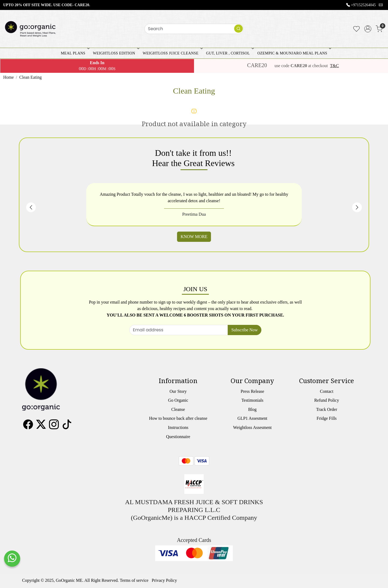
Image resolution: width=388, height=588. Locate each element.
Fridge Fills (327, 418)
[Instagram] (54, 427)
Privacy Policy (164, 580)
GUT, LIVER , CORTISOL (229, 53)
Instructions (178, 427)
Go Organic (178, 400)
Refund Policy (327, 400)
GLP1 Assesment (252, 418)
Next (357, 207)
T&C (335, 66)
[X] (41, 427)
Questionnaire (178, 437)
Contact (327, 391)
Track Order (327, 409)
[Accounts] (368, 29)
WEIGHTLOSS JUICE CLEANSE (172, 53)
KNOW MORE (194, 237)
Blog (252, 409)
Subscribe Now (244, 330)
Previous (31, 207)
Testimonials (252, 400)
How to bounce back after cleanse (178, 418)
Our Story (178, 391)
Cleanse (178, 409)
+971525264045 (363, 5)
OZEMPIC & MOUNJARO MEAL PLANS (294, 53)
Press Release (252, 391)
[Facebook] (28, 427)
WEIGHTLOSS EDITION (116, 53)
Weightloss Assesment (252, 427)
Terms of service (134, 580)
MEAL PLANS (75, 53)
